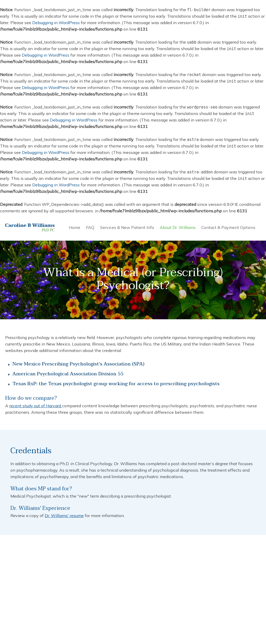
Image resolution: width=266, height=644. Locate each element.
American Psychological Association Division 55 (68, 374)
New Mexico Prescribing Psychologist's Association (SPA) (78, 364)
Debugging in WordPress (56, 23)
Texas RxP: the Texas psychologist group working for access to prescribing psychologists (116, 384)
